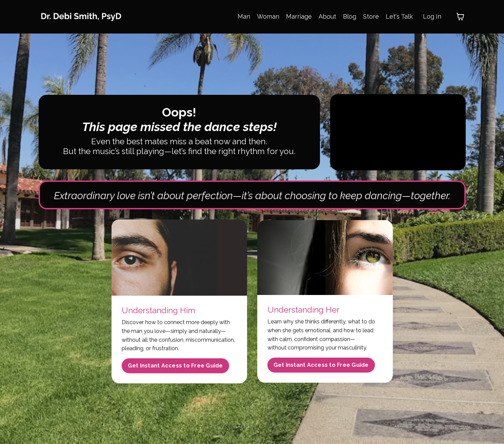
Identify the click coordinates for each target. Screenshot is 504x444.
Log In (432, 16)
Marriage (299, 16)
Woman (268, 16)
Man (244, 16)
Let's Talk (399, 16)
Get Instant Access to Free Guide (175, 366)
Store (371, 16)
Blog (350, 16)
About (327, 16)
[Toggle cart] (460, 17)
